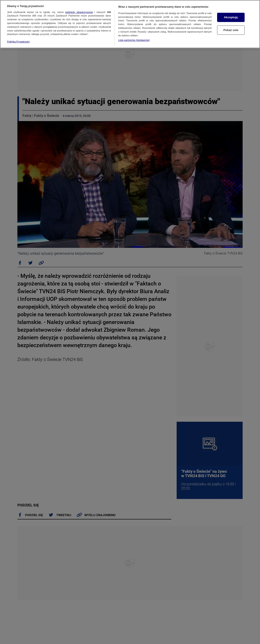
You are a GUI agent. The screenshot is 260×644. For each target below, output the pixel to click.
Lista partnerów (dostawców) (134, 40)
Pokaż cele (231, 30)
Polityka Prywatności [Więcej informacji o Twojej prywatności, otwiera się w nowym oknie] (18, 42)
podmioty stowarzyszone (79, 12)
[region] (130, 24)
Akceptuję (231, 17)
